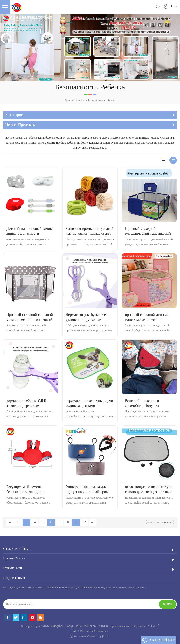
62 (84, 522)
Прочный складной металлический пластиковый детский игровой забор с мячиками (148, 231)
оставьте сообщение (158, 641)
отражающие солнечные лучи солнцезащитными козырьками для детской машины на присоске (89, 403)
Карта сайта (140, 626)
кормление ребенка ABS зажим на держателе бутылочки (26, 403)
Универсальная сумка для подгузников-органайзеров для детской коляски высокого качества (90, 489)
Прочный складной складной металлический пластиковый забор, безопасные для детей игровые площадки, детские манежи (30, 317)
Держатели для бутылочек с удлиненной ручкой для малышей (88, 317)
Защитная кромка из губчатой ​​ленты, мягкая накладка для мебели (90, 231)
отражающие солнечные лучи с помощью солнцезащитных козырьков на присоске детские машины (149, 489)
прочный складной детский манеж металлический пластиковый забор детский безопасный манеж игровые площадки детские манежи (147, 317)
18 (68, 522)
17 (59, 522)
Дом (67, 100)
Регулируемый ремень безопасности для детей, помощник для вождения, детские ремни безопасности (29, 489)
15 (43, 522)
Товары (79, 100)
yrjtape (104, 636)
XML (153, 626)
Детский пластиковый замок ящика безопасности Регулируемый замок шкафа (29, 231)
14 (35, 522)
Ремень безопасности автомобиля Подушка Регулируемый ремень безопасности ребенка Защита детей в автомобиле (149, 403)
